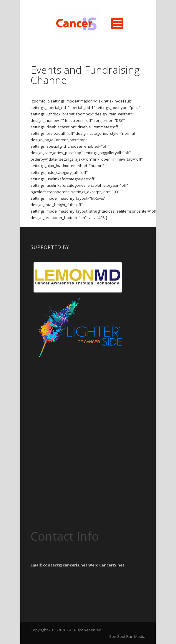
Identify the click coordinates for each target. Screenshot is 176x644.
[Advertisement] (78, 397)
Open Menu (117, 23)
